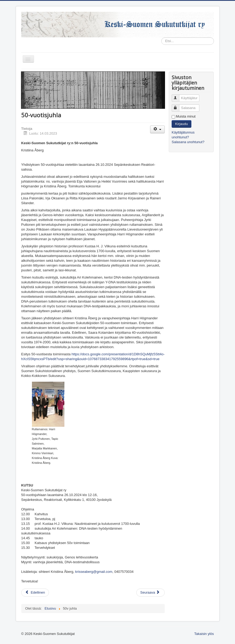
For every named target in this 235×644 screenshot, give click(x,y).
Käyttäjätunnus (178, 96)
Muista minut (186, 116)
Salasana (178, 106)
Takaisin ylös (204, 634)
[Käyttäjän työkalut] (157, 129)
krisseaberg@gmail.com (94, 572)
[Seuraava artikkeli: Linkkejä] (151, 593)
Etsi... (161, 37)
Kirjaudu (182, 124)
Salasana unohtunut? (188, 142)
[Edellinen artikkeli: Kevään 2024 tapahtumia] (35, 593)
